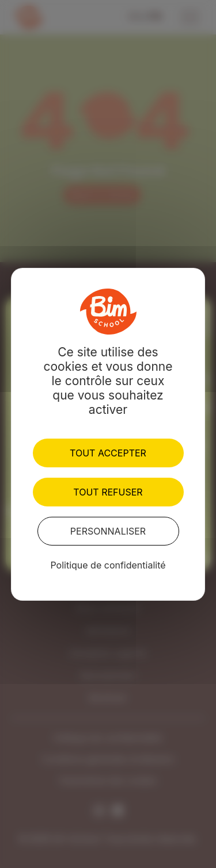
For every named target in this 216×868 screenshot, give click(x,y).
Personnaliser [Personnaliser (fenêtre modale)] (108, 531)
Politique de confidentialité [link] (108, 565)
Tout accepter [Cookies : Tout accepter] (108, 453)
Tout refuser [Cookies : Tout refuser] (108, 492)
